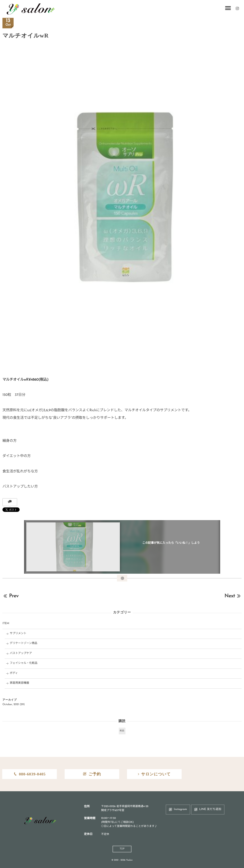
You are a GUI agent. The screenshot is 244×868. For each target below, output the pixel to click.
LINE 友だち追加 (210, 809)
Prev (10, 596)
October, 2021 (11, 704)
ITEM (6, 624)
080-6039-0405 (32, 774)
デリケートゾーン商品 (24, 644)
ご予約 (95, 774)
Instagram (180, 809)
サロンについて (156, 774)
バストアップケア (21, 654)
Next (233, 596)
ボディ (14, 673)
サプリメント (18, 634)
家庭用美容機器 (19, 683)
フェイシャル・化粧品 (24, 663)
